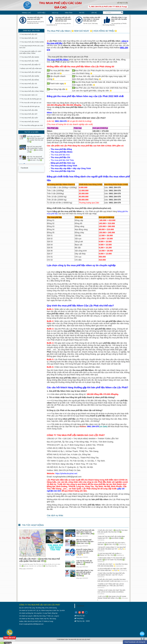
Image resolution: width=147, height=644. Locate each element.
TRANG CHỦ (26, 13)
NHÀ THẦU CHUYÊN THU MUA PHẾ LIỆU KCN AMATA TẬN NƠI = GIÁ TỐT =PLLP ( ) (111, 575)
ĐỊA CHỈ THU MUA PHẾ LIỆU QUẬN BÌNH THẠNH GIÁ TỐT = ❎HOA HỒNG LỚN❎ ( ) (111, 538)
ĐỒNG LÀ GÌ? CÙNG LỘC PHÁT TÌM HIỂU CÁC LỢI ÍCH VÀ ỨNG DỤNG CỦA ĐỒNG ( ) (111, 592)
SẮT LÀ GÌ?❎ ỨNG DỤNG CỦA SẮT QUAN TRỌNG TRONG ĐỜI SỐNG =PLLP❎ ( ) (113, 598)
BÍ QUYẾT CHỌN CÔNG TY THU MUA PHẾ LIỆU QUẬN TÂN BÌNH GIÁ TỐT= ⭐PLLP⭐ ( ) (112, 549)
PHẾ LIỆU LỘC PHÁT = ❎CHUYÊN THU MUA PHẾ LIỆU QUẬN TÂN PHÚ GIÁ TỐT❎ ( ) (112, 532)
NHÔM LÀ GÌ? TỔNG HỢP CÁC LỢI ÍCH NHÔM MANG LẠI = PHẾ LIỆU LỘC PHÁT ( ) (111, 586)
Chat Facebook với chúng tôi (135, 642)
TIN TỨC (82, 13)
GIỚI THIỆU (41, 13)
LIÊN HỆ (94, 13)
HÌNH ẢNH (69, 13)
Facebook (24, 168)
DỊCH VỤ (55, 13)
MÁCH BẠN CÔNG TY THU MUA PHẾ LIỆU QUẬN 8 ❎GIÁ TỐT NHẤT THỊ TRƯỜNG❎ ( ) (111, 560)
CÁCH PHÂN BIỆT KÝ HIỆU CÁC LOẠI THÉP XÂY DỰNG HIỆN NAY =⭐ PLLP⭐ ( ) (112, 570)
